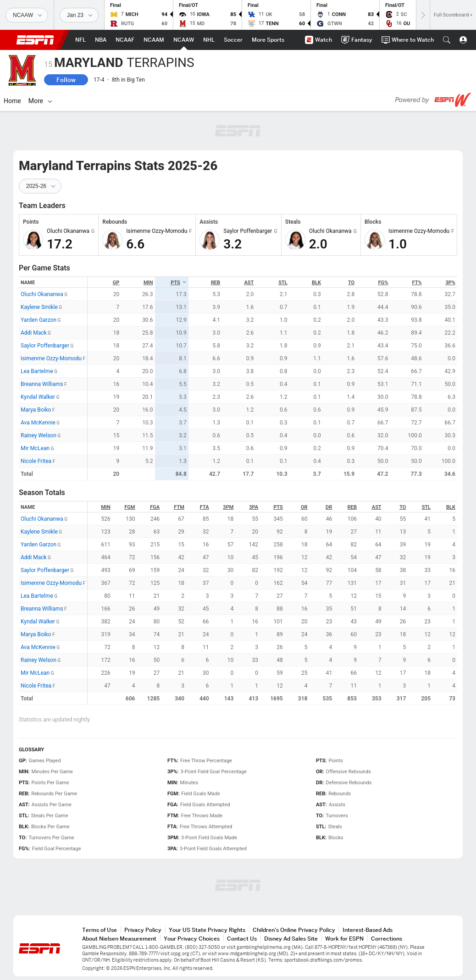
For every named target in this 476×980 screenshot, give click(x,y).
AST (249, 283)
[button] (447, 40)
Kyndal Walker (38, 397)
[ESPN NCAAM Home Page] (154, 40)
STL (283, 283)
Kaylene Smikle (39, 307)
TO (351, 283)
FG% (383, 283)
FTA (205, 507)
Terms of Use (100, 930)
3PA (254, 507)
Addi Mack (34, 333)
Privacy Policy (143, 930)
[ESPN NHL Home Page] (209, 40)
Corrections (387, 939)
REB (216, 283)
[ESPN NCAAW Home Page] (184, 40)
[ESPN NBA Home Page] (101, 40)
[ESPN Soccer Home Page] (233, 40)
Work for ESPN (344, 939)
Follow (66, 80)
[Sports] (27, 15)
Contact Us (242, 939)
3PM (228, 507)
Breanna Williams (42, 384)
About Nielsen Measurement (119, 939)
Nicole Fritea (36, 461)
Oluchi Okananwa (42, 294)
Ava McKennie (38, 423)
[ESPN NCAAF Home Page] (125, 40)
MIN (148, 283)
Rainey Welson (39, 435)
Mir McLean (35, 448)
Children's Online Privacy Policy (294, 930)
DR (329, 507)
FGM (130, 507)
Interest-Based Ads (368, 930)
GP (116, 283)
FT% (417, 283)
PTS (178, 283)
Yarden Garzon (39, 320)
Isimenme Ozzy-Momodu (51, 358)
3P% (451, 283)
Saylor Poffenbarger (45, 346)
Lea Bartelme (37, 371)
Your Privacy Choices (192, 939)
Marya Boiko (36, 410)
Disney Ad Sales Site (291, 939)
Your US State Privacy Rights (207, 930)
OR (304, 507)
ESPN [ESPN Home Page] (35, 40)
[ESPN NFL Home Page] (80, 40)
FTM (179, 507)
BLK (316, 283)
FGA (155, 507)
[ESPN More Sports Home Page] (268, 40)
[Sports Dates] (79, 15)
